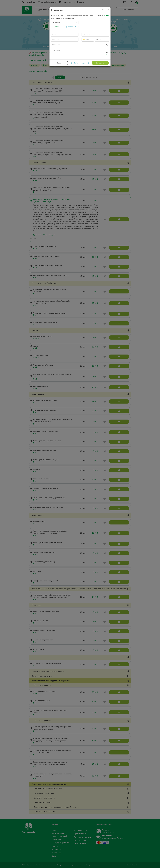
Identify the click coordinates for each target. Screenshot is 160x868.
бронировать (100, 63)
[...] (78, 45)
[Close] (108, 10)
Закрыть (60, 63)
